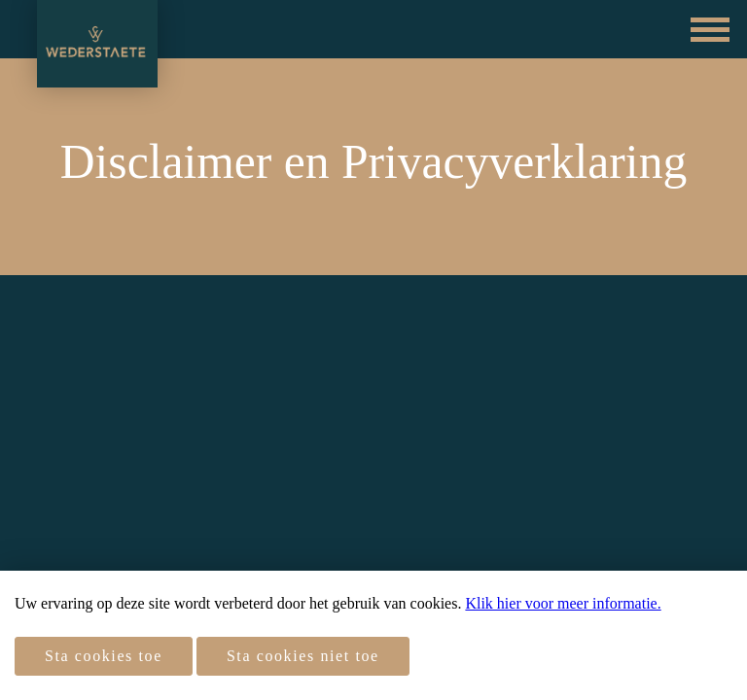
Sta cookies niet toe (303, 656)
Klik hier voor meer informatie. (563, 603)
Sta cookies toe (104, 656)
